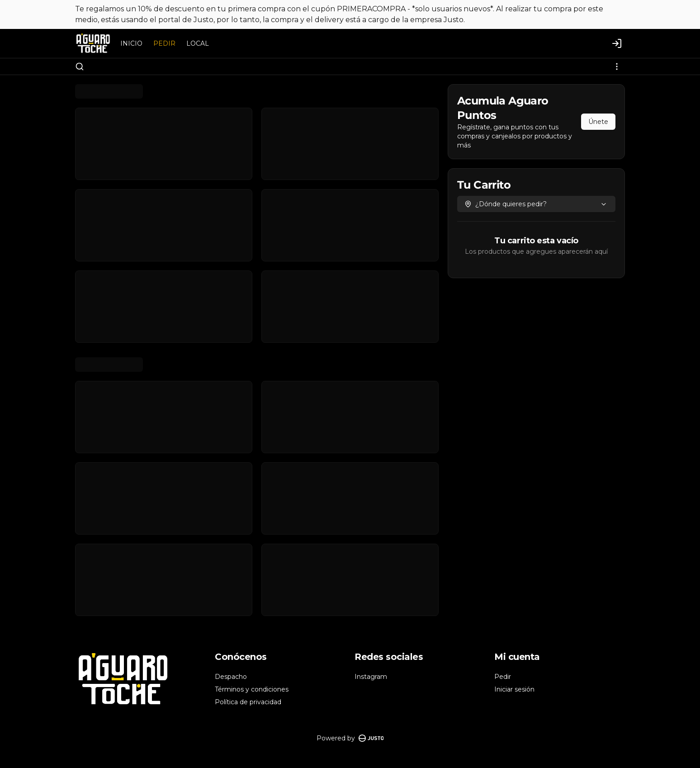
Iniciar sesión (514, 689)
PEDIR (164, 43)
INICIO (131, 43)
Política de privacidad (248, 702)
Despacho (231, 677)
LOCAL (198, 43)
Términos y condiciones (252, 689)
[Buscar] (80, 66)
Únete (598, 122)
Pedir (503, 677)
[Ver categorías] (617, 66)
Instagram (371, 677)
